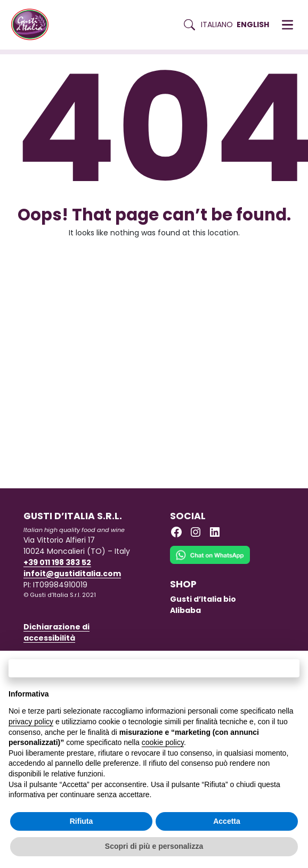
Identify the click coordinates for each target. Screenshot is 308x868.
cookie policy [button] (163, 742)
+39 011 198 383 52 (57, 562)
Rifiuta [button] (82, 821)
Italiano (217, 24)
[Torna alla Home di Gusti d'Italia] (34, 25)
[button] (287, 25)
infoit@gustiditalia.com (72, 574)
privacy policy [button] (31, 722)
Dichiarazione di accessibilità (56, 632)
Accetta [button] (227, 821)
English (253, 24)
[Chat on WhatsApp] (210, 562)
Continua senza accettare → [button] (154, 668)
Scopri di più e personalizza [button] (154, 846)
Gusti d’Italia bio (203, 599)
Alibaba (185, 610)
